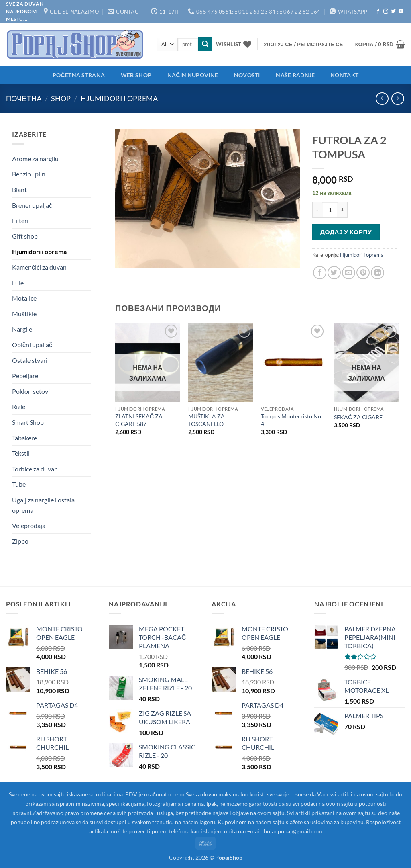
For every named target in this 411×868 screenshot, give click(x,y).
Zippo (20, 541)
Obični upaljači (33, 345)
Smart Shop (28, 422)
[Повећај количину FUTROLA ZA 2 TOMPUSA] (343, 210)
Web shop (136, 75)
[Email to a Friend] (349, 273)
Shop (61, 98)
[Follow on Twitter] (393, 12)
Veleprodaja (29, 525)
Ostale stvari (30, 360)
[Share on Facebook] (320, 273)
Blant (19, 189)
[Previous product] (398, 99)
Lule (18, 283)
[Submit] (205, 44)
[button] (303, 44)
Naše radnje (295, 75)
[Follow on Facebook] (378, 12)
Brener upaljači (33, 205)
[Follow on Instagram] (386, 12)
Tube (19, 484)
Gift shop (25, 236)
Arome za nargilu (35, 159)
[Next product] (382, 99)
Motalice (24, 298)
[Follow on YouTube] (401, 12)
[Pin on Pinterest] (363, 273)
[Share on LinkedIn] (377, 273)
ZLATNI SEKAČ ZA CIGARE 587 (139, 420)
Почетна (24, 98)
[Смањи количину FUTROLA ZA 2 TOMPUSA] (317, 210)
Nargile (22, 329)
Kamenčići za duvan (39, 267)
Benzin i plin (29, 174)
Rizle (19, 406)
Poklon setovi (31, 391)
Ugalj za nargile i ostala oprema (43, 505)
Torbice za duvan (35, 469)
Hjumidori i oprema (119, 98)
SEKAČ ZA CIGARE (358, 417)
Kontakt (345, 75)
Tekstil (21, 453)
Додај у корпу (346, 232)
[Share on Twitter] (334, 273)
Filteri (20, 220)
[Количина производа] (330, 210)
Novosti (247, 75)
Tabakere (24, 438)
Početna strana (79, 75)
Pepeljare (25, 376)
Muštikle (24, 314)
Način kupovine (193, 75)
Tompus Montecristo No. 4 (292, 420)
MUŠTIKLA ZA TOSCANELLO (207, 420)
